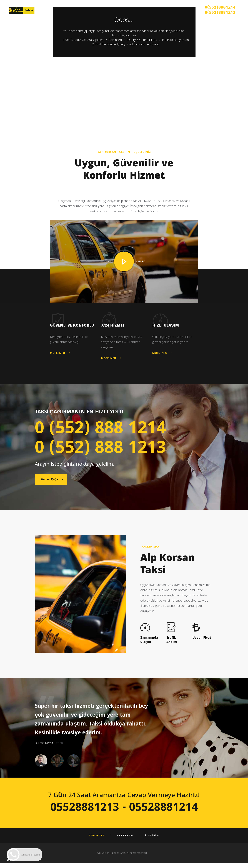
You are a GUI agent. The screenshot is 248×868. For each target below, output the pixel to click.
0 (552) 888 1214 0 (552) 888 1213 (100, 440)
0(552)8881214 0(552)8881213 (220, 10)
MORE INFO (57, 353)
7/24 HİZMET (113, 326)
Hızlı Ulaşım (166, 326)
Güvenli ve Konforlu (72, 326)
